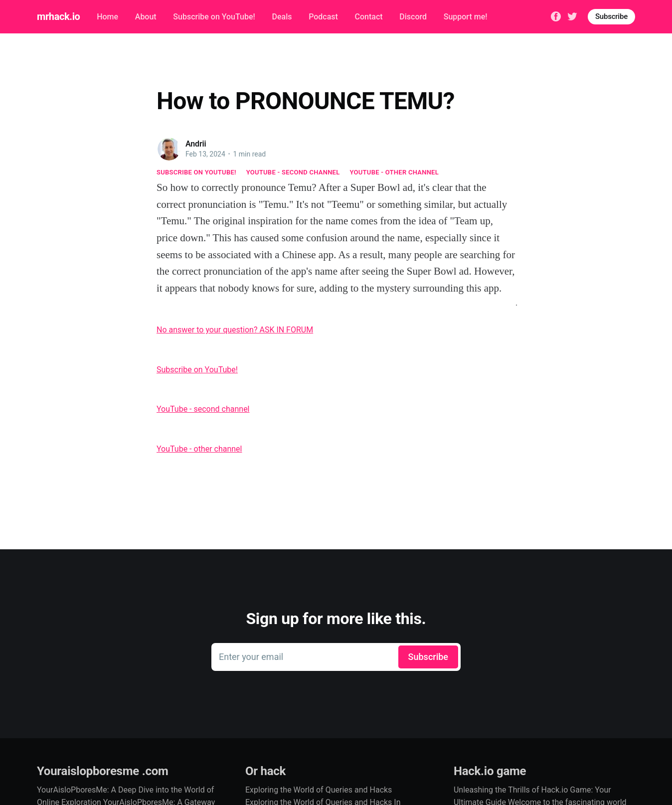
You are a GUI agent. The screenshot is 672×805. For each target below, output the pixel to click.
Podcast (323, 17)
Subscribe (611, 16)
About (146, 17)
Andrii (196, 144)
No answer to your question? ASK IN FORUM (235, 330)
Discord (413, 17)
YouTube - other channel (395, 172)
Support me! (466, 17)
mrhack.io (58, 16)
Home (107, 17)
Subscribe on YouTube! (214, 17)
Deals (282, 17)
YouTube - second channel (293, 172)
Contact (369, 17)
